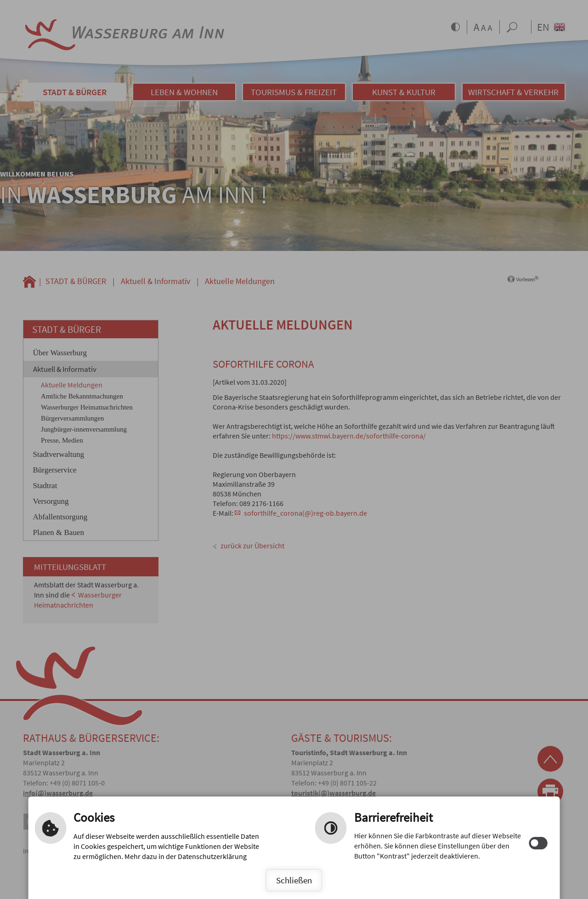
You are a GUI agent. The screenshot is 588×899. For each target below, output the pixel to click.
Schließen (294, 880)
